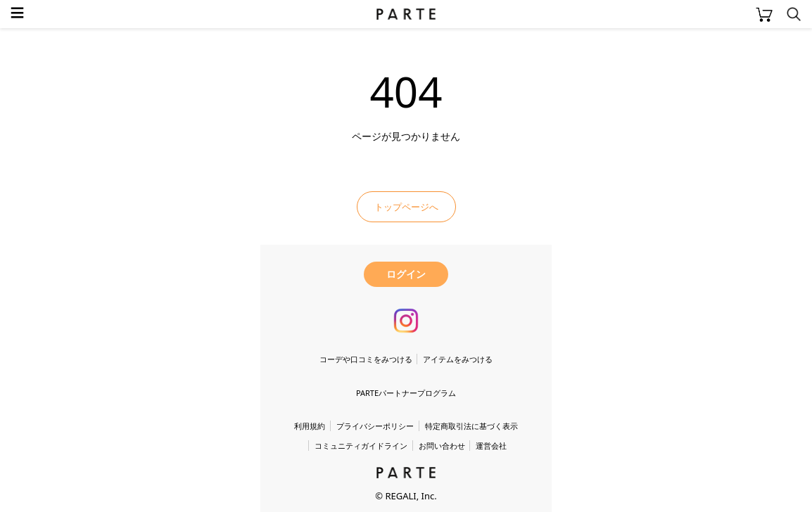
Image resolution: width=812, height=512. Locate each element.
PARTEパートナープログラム (406, 393)
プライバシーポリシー (375, 426)
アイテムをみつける (458, 359)
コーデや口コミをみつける (366, 359)
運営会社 (491, 446)
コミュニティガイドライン (361, 446)
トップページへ (406, 207)
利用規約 (310, 426)
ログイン (406, 274)
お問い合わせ (442, 446)
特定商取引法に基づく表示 (471, 426)
